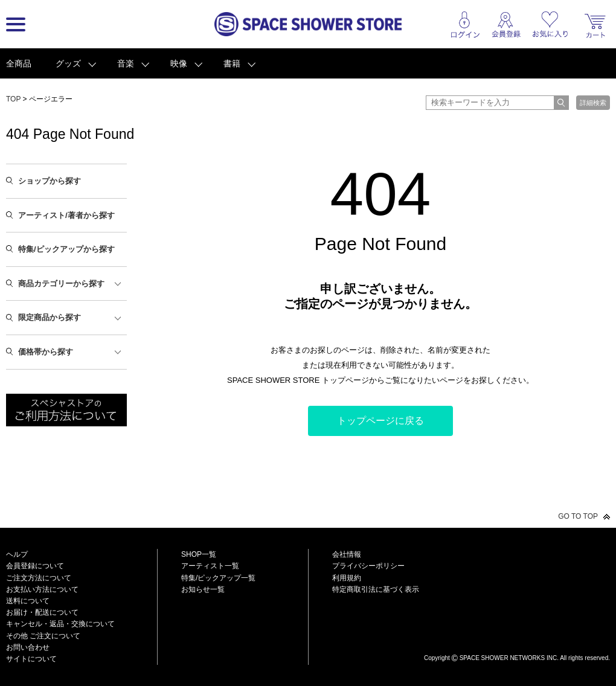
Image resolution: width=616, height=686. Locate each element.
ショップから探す (50, 181)
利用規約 (347, 578)
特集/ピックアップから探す (66, 249)
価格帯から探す (46, 352)
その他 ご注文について (43, 636)
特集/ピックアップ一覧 (218, 578)
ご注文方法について (39, 578)
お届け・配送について (42, 612)
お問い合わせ (28, 647)
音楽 (126, 63)
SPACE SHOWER (517, 638)
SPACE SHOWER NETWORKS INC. (509, 658)
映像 (179, 63)
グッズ (68, 63)
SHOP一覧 (199, 554)
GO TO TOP (578, 516)
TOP (13, 99)
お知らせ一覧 (203, 589)
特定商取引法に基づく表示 (376, 589)
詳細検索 (593, 103)
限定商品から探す (50, 317)
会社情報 (347, 554)
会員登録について (35, 566)
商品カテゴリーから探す (61, 284)
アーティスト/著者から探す (66, 215)
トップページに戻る (380, 421)
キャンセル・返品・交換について (60, 624)
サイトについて (31, 659)
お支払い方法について (42, 589)
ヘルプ (17, 554)
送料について (28, 601)
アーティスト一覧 (210, 566)
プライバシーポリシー (368, 566)
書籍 (232, 63)
